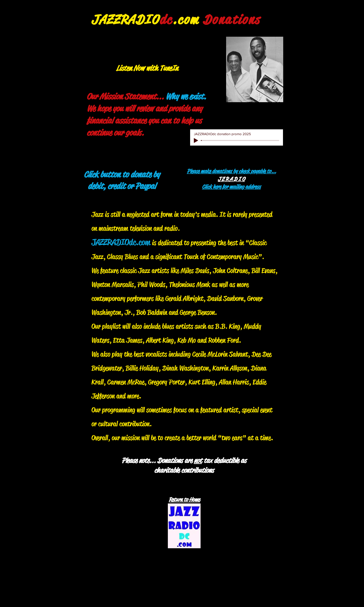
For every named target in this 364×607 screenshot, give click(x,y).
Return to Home (184, 499)
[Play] (196, 140)
